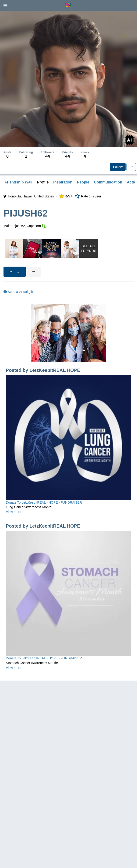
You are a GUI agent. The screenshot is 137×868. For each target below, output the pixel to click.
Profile (43, 182)
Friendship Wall (19, 182)
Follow (118, 167)
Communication (108, 182)
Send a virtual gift (18, 292)
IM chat (15, 272)
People (83, 182)
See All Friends (89, 248)
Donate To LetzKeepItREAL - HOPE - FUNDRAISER (44, 502)
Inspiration (63, 182)
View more (14, 512)
